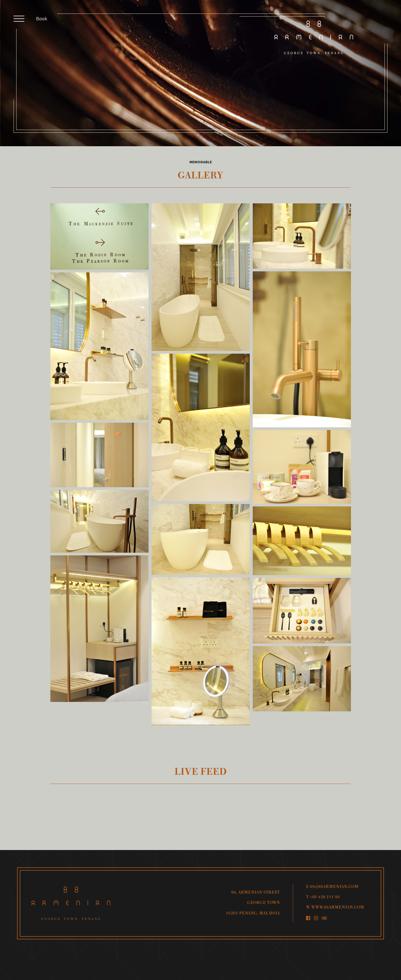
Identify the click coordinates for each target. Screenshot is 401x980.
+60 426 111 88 (325, 897)
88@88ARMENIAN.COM (334, 887)
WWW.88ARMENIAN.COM (338, 908)
